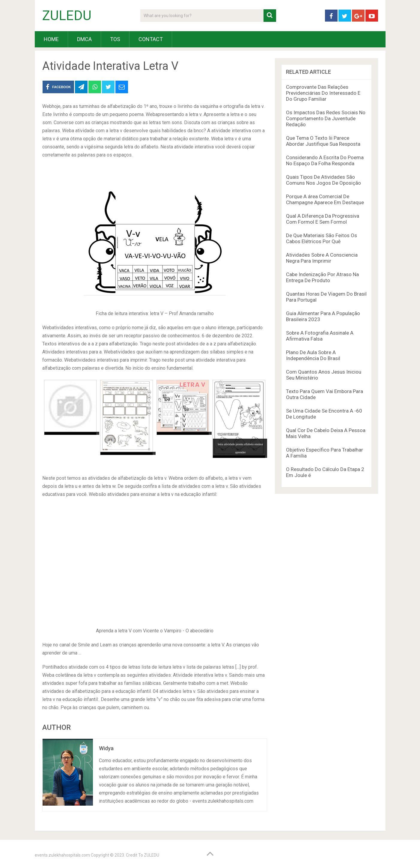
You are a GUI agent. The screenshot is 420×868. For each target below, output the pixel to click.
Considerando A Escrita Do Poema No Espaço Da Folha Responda (325, 160)
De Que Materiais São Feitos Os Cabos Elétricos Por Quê (322, 238)
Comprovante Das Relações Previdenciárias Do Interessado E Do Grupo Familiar (323, 93)
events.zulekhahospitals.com (62, 855)
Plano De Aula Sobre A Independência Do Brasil (313, 355)
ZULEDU (67, 16)
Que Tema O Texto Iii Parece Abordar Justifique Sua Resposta (323, 141)
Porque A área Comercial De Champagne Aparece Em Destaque (325, 199)
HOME (51, 39)
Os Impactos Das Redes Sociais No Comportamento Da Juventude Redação (326, 118)
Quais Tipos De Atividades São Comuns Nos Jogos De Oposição (323, 180)
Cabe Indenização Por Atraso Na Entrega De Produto (322, 277)
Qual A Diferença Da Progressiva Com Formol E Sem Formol (323, 219)
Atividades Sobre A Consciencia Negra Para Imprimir (322, 258)
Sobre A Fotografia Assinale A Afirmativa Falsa (320, 336)
